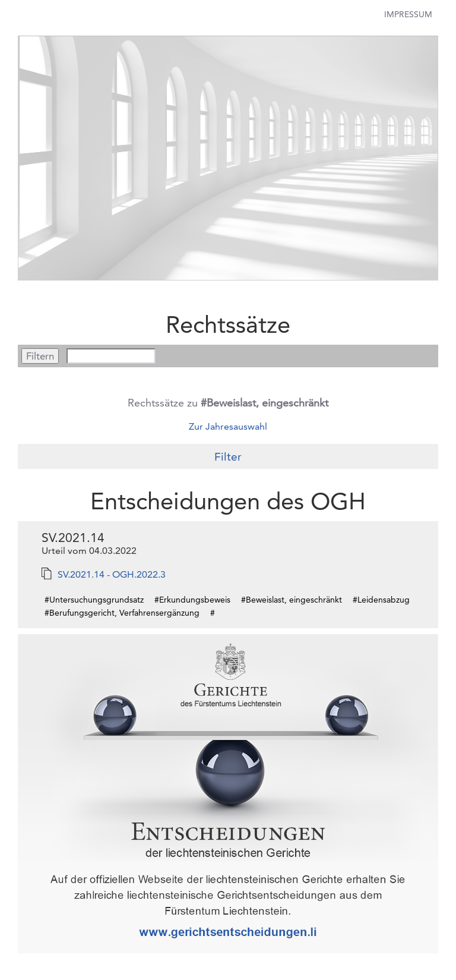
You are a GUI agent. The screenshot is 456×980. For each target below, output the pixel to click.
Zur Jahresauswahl (228, 426)
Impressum (408, 14)
